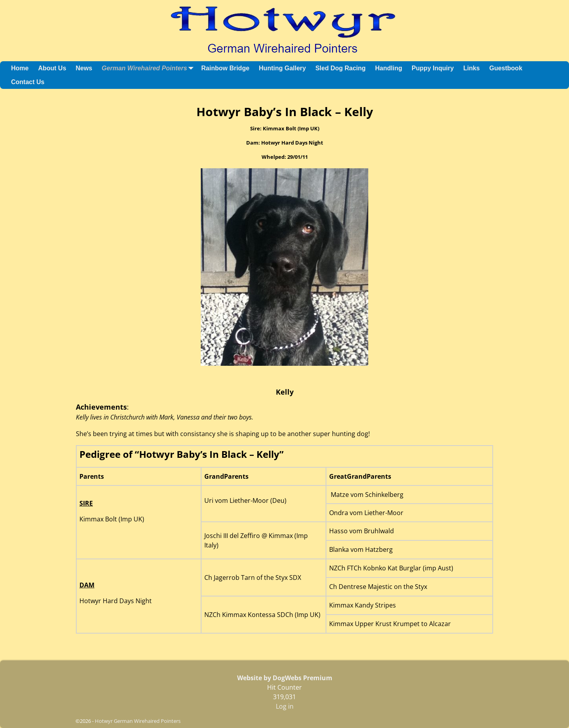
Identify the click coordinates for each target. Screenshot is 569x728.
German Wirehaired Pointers (149, 68)
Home (20, 68)
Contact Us (28, 82)
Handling (388, 68)
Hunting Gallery (282, 68)
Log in (285, 706)
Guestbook (506, 68)
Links (471, 68)
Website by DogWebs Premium (285, 678)
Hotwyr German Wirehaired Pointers (138, 721)
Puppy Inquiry (433, 68)
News (84, 68)
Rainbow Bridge (225, 68)
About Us (52, 68)
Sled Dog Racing (340, 68)
